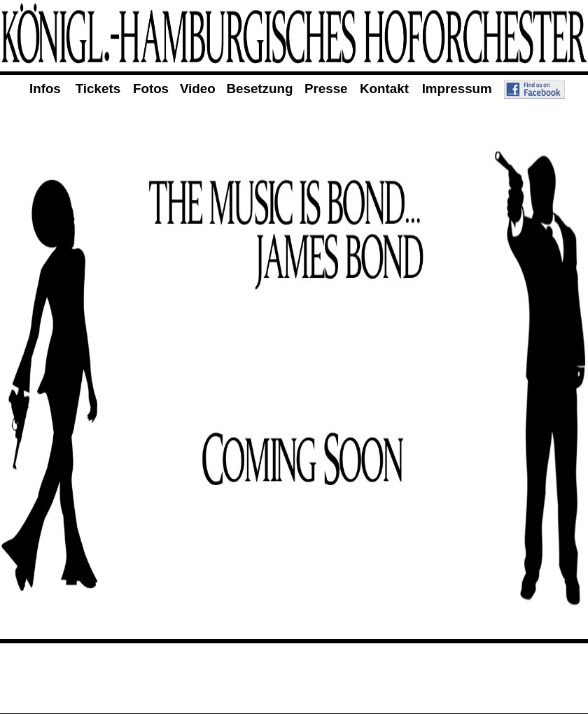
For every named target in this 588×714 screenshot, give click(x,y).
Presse (326, 89)
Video (198, 89)
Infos (45, 89)
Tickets (98, 89)
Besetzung (260, 89)
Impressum (457, 89)
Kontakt (384, 89)
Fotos (151, 89)
